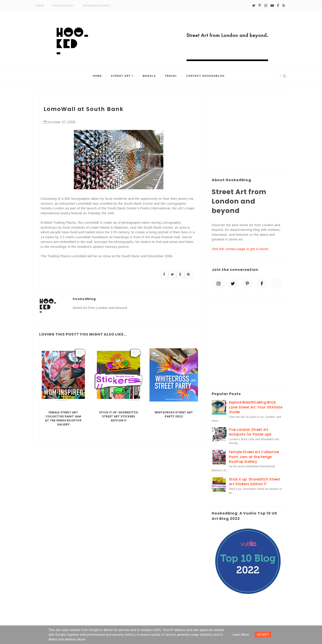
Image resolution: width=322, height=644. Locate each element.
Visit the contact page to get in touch (240, 249)
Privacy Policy (63, 6)
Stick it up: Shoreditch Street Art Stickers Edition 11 (119, 416)
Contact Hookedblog (205, 76)
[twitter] (254, 6)
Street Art (121, 76)
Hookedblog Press (96, 6)
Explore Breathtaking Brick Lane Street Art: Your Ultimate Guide (256, 407)
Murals (149, 76)
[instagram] (266, 6)
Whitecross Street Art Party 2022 (174, 414)
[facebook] (278, 6)
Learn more (241, 635)
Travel (171, 76)
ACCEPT (263, 635)
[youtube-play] (272, 6)
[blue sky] (276, 284)
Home (40, 6)
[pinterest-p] (260, 6)
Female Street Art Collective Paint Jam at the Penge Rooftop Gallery (63, 418)
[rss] (284, 6)
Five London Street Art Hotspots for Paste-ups (250, 432)
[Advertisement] (247, 134)
